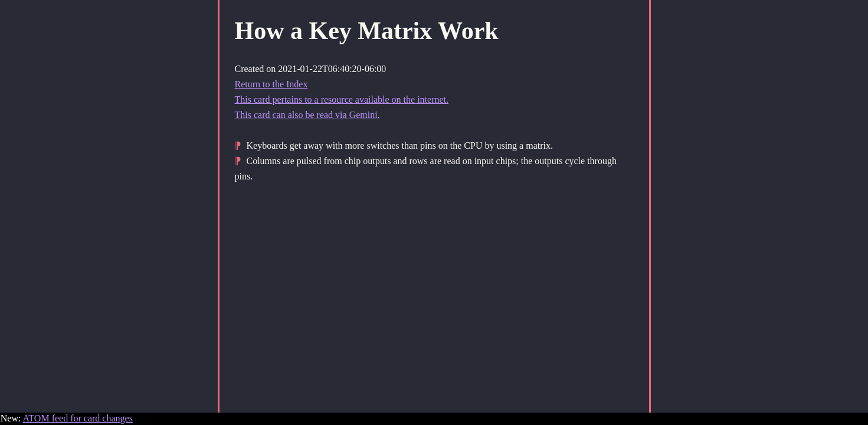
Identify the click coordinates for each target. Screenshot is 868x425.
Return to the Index (271, 84)
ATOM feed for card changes (78, 418)
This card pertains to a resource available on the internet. (342, 99)
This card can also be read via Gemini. (307, 115)
